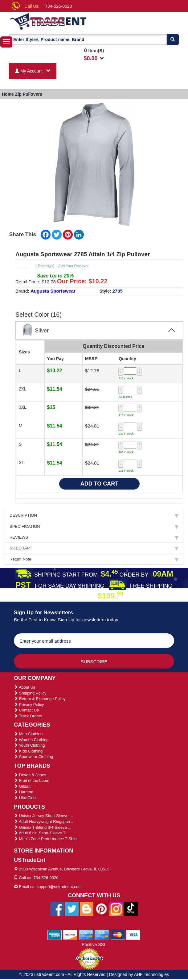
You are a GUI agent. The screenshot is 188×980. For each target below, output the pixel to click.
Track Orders (28, 716)
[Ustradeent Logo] (57, 21)
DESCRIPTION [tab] (94, 515)
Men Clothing (28, 734)
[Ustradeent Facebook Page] (57, 908)
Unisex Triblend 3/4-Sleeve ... (43, 827)
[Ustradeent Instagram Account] (116, 908)
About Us (25, 687)
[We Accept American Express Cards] (55, 934)
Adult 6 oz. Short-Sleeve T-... (42, 833)
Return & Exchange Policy (40, 699)
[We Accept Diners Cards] (86, 934)
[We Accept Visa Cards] (133, 934)
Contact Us (26, 710)
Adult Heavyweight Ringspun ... (44, 822)
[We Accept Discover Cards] (70, 934)
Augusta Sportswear (53, 291)
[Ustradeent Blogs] (87, 908)
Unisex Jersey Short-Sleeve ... (43, 816)
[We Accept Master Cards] (118, 934)
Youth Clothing (29, 745)
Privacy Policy (29, 705)
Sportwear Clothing (33, 757)
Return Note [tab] (94, 559)
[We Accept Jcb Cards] (102, 934)
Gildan (22, 786)
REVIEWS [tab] (94, 537)
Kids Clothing (28, 751)
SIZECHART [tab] (94, 548)
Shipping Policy (30, 693)
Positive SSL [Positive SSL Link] (94, 945)
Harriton (24, 792)
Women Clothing (31, 740)
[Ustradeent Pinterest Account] (101, 908)
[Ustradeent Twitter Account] (72, 908)
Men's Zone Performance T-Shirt (45, 839)
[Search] (173, 40)
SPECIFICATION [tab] (94, 527)
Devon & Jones (30, 775)
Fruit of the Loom (32, 780)
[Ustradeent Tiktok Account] (131, 908)
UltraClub (25, 798)
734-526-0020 (58, 6)
